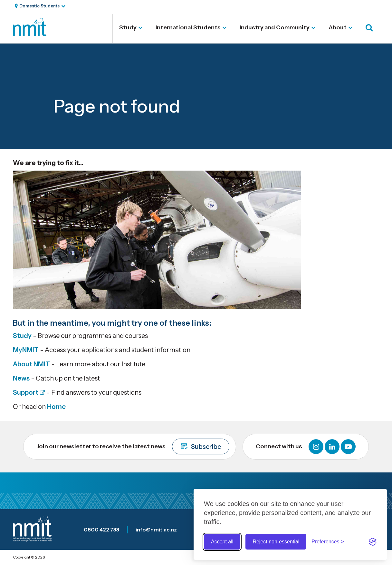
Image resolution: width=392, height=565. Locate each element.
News (21, 378)
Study (128, 27)
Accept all (222, 542)
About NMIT (31, 364)
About (338, 27)
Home (56, 407)
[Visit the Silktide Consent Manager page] (373, 542)
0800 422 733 (101, 530)
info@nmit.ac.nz (156, 530)
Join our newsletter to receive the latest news (133, 446)
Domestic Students (39, 6)
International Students (188, 27)
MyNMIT (26, 350)
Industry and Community (275, 27)
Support (26, 392)
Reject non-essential (276, 542)
